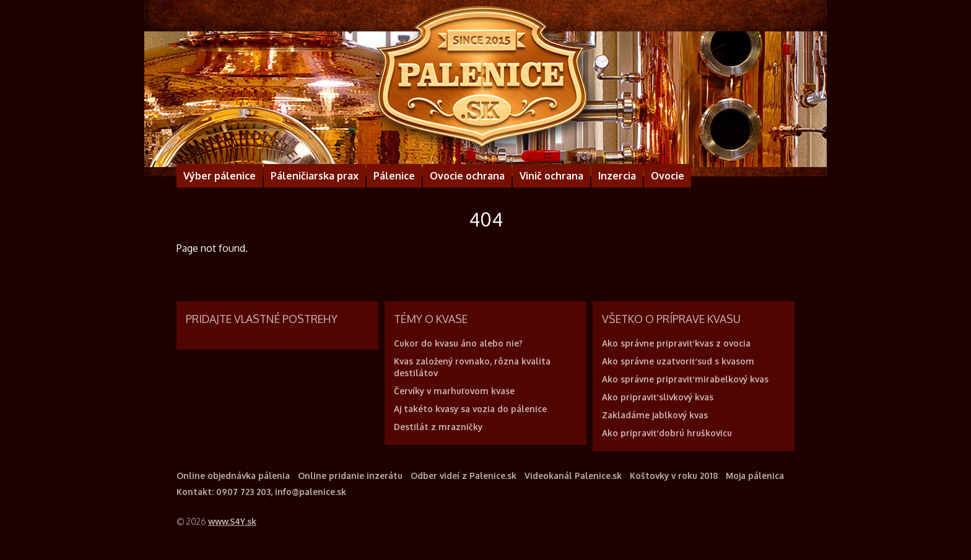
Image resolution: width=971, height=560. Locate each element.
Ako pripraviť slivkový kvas (658, 397)
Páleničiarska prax (315, 176)
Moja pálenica (755, 476)
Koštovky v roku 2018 (674, 476)
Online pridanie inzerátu (350, 476)
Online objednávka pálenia (233, 476)
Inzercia (617, 176)
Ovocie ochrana (467, 176)
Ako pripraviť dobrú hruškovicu (667, 433)
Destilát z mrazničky (438, 427)
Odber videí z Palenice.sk (464, 476)
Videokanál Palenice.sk (573, 476)
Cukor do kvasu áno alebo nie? (458, 343)
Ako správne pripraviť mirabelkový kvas (685, 379)
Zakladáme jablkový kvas (655, 415)
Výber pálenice (220, 176)
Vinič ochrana (551, 176)
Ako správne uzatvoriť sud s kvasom (678, 361)
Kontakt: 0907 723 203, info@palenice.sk (261, 492)
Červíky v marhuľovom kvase (454, 391)
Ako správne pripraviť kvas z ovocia (676, 343)
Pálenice (394, 176)
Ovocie (668, 176)
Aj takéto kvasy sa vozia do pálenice (470, 409)
